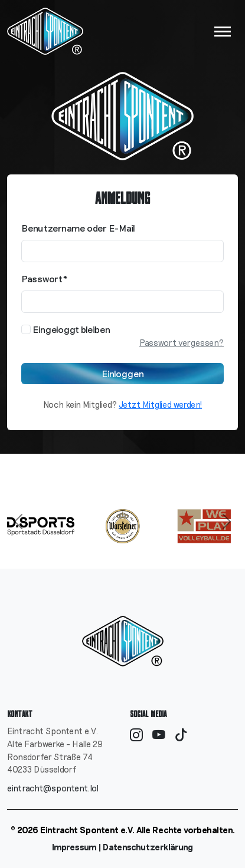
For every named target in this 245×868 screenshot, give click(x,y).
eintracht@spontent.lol (53, 788)
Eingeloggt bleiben (66, 329)
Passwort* (45, 278)
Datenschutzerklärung (148, 847)
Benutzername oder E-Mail (78, 228)
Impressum (74, 847)
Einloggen (123, 373)
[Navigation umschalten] (223, 32)
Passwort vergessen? (182, 343)
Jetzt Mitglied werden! (160, 405)
